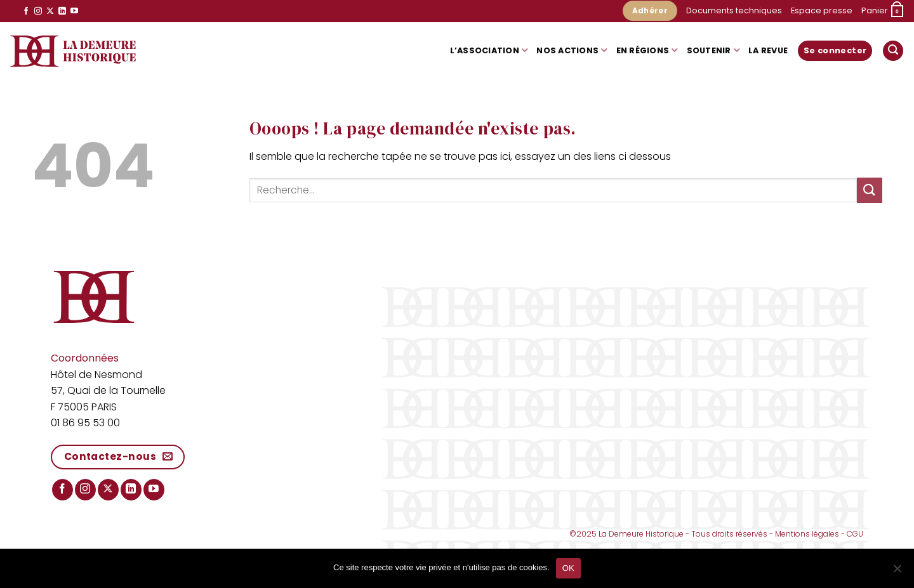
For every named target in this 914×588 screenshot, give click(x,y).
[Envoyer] (870, 190)
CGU (855, 534)
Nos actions (572, 50)
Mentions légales (807, 534)
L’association (489, 50)
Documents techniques (734, 10)
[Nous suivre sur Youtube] (74, 11)
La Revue (768, 50)
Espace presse (822, 10)
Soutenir (713, 50)
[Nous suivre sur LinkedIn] (62, 11)
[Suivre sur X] (50, 11)
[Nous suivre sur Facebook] (26, 11)
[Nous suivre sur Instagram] (38, 11)
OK (568, 568)
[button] (883, 11)
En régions (647, 50)
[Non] (897, 572)
